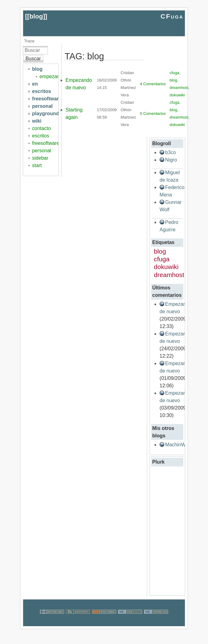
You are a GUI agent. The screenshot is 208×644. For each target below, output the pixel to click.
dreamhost (179, 88)
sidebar (40, 158)
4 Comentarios (153, 84)
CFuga (172, 16)
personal (42, 151)
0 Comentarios (153, 114)
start (37, 165)
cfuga (174, 73)
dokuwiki (177, 95)
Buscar (33, 59)
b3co (170, 152)
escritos (41, 136)
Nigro (171, 160)
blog (36, 16)
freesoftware (46, 143)
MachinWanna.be (184, 445)
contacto (41, 128)
